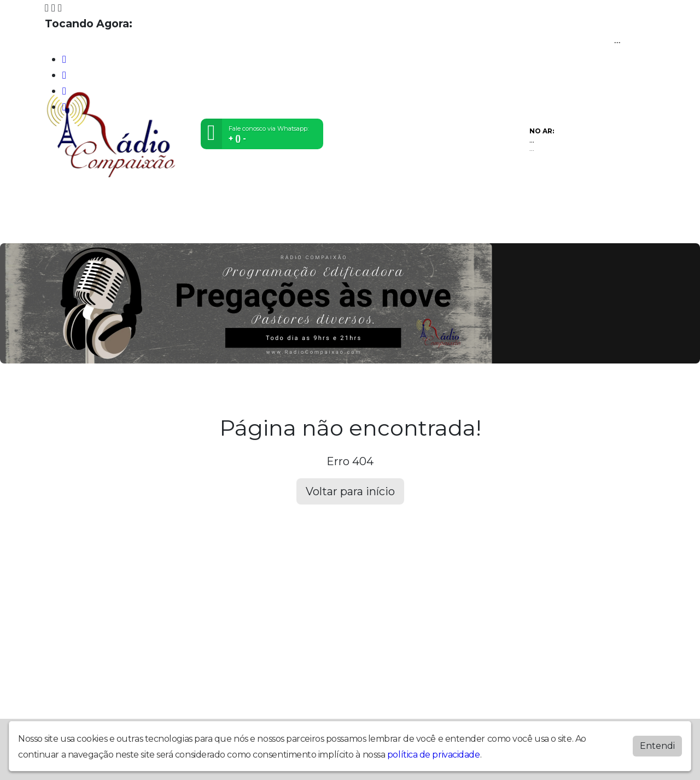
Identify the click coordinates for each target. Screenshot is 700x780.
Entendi (657, 745)
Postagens (308, 228)
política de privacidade (434, 754)
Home (62, 228)
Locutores (253, 228)
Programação (112, 228)
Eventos (206, 228)
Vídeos (165, 228)
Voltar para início (350, 491)
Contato (356, 228)
